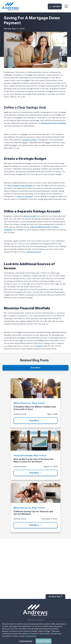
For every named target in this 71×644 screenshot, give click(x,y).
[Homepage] (35, 610)
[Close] (67, 633)
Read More (36, 368)
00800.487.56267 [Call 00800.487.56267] (41, 628)
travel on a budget (25, 196)
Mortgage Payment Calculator (54, 123)
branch (39, 346)
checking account (34, 252)
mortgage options (29, 140)
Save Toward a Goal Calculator (20, 185)
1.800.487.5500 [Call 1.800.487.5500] (39, 626)
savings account (30, 216)
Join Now (55, 6)
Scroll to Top (55, 596)
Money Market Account (41, 227)
